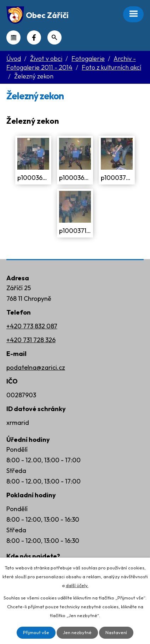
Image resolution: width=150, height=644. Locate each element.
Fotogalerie (88, 58)
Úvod (14, 58)
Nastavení (116, 632)
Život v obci (46, 58)
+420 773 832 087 (32, 326)
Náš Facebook (34, 37)
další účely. (77, 585)
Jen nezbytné (77, 632)
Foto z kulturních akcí (111, 67)
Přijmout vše (36, 632)
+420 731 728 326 (31, 340)
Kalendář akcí (13, 37)
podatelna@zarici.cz (36, 367)
